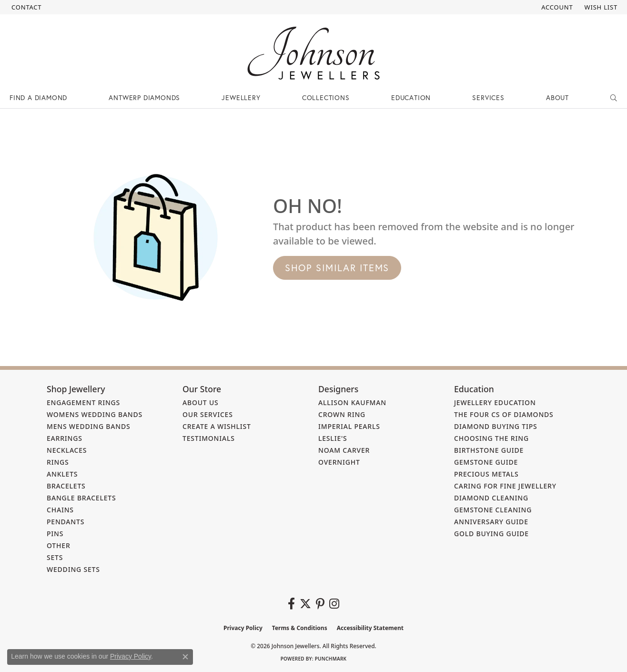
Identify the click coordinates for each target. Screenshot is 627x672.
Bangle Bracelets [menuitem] (81, 498)
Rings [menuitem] (58, 462)
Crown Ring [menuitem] (342, 414)
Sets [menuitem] (55, 557)
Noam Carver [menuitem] (344, 450)
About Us (201, 402)
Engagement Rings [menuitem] (83, 402)
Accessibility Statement (370, 628)
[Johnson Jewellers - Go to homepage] (313, 53)
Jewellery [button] (241, 97)
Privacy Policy (243, 628)
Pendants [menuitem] (66, 522)
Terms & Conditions (300, 628)
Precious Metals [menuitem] (486, 474)
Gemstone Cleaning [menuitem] (493, 510)
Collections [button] (326, 97)
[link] (25, 7)
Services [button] (488, 97)
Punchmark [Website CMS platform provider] (331, 659)
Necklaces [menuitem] (67, 450)
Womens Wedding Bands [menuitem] (95, 414)
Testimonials (209, 438)
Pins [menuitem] (55, 534)
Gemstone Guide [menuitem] (486, 462)
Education (411, 97)
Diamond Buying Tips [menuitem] (496, 426)
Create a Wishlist (217, 426)
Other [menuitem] (59, 545)
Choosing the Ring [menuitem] (491, 438)
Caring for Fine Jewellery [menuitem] (505, 486)
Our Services (208, 414)
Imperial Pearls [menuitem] (349, 426)
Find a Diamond (38, 97)
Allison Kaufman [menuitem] (352, 402)
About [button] (557, 97)
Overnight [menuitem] (339, 462)
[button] (556, 7)
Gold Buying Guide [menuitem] (491, 534)
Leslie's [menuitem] (333, 438)
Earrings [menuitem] (65, 438)
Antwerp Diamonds (144, 97)
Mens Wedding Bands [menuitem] (88, 426)
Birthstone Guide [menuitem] (489, 450)
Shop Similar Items (337, 268)
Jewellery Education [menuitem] (495, 402)
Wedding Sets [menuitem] (73, 569)
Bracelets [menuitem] (66, 486)
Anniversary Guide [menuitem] (491, 522)
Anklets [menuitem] (62, 474)
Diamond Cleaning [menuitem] (491, 498)
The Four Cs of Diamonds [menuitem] (504, 414)
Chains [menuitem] (60, 510)
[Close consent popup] (185, 657)
